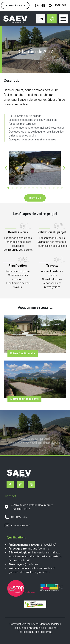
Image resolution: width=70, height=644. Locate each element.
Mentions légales (50, 624)
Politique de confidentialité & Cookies (35, 628)
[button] (63, 19)
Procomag (46, 632)
